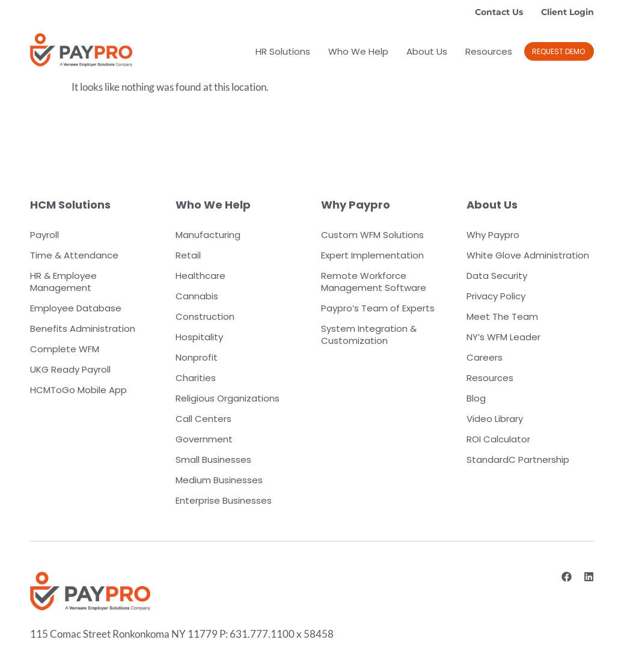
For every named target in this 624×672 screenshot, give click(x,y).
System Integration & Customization (369, 334)
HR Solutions (283, 51)
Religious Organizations (228, 398)
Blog (476, 398)
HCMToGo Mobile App (78, 390)
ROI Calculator (498, 439)
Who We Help (358, 51)
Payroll (44, 235)
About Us (427, 51)
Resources (489, 51)
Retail (188, 255)
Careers (485, 357)
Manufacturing (208, 235)
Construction (205, 316)
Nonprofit (197, 357)
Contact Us (499, 12)
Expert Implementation (372, 255)
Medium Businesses (219, 480)
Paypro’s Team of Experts (378, 308)
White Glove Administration (528, 255)
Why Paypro (493, 235)
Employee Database (76, 308)
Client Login (567, 12)
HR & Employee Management (63, 282)
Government (204, 439)
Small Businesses (213, 460)
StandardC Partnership (518, 460)
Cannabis (197, 296)
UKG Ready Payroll (70, 369)
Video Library (495, 419)
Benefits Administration (83, 328)
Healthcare (200, 276)
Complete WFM (65, 349)
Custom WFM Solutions (372, 235)
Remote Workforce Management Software (374, 282)
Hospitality (199, 337)
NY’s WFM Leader (503, 337)
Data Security (497, 276)
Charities (196, 378)
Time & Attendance (74, 255)
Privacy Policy (496, 296)
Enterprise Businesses (224, 500)
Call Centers (203, 419)
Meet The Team (502, 316)
